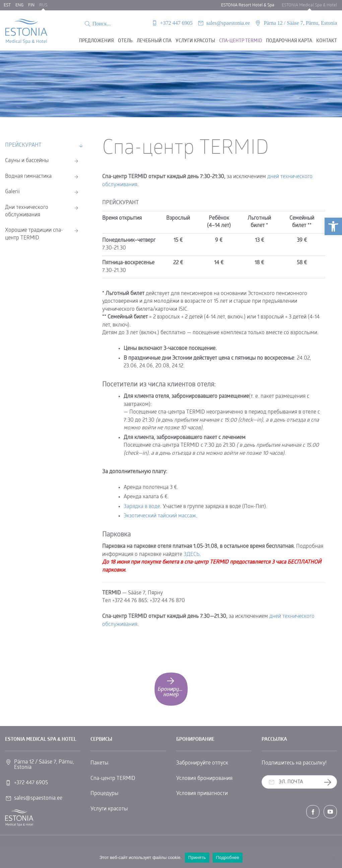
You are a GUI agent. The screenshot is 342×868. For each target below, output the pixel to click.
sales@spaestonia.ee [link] (228, 23)
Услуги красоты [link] (195, 41)
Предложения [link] (96, 41)
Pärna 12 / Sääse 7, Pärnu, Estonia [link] (300, 23)
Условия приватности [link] (202, 794)
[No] (334, 858)
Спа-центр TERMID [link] (113, 779)
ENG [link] (19, 5)
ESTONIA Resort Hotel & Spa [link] (248, 5)
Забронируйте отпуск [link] (202, 763)
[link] (333, 226)
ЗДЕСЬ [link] (192, 555)
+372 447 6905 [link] (176, 23)
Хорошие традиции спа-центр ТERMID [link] (34, 234)
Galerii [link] (12, 192)
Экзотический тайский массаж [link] (160, 516)
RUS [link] (43, 5)
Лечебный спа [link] (154, 41)
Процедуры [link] (104, 794)
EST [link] (7, 5)
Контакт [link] (327, 41)
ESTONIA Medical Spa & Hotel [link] (309, 5)
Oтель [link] (125, 41)
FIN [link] (31, 5)
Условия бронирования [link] (204, 779)
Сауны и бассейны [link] (27, 161)
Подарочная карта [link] (289, 41)
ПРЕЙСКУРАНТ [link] (23, 145)
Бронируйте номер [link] (173, 687)
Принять (197, 857)
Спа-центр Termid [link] (241, 41)
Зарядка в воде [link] (142, 507)
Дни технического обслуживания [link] (27, 211)
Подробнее (228, 857)
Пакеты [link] (99, 763)
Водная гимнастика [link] (28, 176)
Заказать (330, 782)
